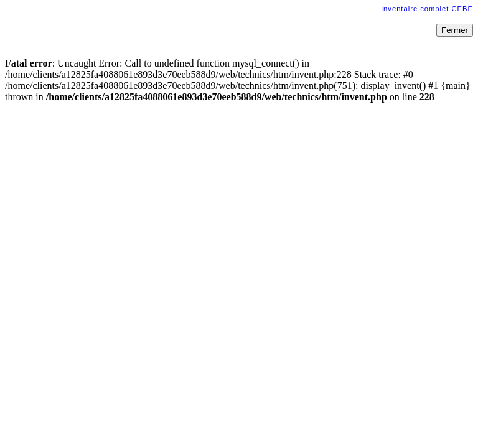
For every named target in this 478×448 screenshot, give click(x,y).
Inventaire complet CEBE (427, 9)
